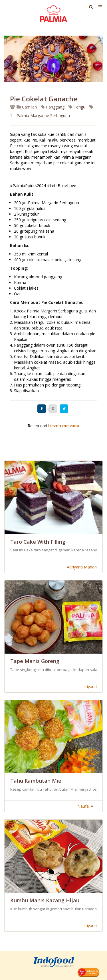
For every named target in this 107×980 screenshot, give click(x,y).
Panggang (53, 107)
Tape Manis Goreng (35, 661)
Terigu (77, 107)
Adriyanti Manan (82, 567)
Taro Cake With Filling (38, 542)
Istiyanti (90, 687)
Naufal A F (87, 806)
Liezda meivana (64, 426)
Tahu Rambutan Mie (36, 781)
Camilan (27, 107)
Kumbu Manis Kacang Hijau (45, 900)
